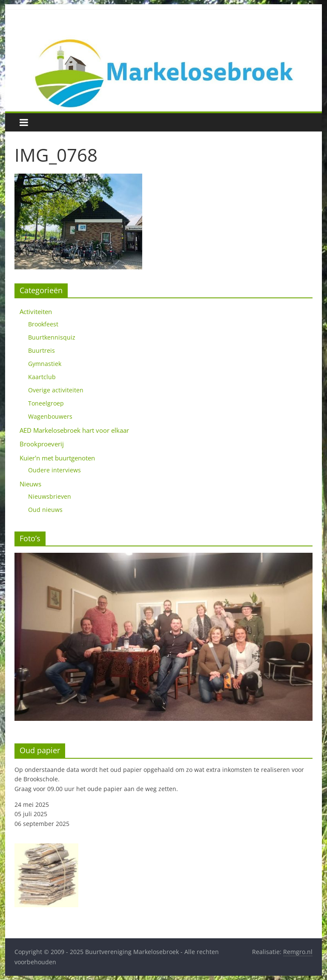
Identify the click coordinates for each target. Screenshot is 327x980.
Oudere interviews (54, 470)
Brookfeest (43, 324)
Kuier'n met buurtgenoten (57, 458)
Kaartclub (42, 377)
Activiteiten (36, 311)
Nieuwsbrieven (50, 496)
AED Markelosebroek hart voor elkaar (74, 430)
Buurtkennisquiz (52, 337)
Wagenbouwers (50, 416)
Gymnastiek (45, 364)
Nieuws (30, 484)
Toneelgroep (46, 403)
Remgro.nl (298, 952)
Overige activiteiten (56, 390)
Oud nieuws (45, 510)
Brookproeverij (42, 444)
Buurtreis (42, 350)
